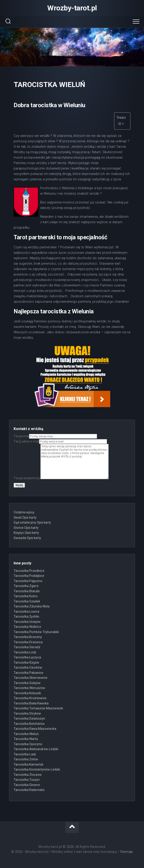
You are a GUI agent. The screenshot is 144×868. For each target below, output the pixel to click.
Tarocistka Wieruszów (29, 688)
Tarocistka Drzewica (28, 642)
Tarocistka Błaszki (27, 591)
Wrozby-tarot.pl (72, 8)
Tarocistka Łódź (25, 652)
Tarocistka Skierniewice (31, 678)
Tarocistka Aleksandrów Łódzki (36, 749)
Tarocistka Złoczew (28, 775)
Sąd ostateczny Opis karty (32, 522)
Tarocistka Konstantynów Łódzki (37, 769)
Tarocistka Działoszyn (29, 718)
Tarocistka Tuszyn (27, 780)
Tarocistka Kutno (26, 596)
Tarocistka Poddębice (29, 576)
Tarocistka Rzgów (26, 662)
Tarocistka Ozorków (28, 667)
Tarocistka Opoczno (28, 744)
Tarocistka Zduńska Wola (32, 606)
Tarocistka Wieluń (26, 734)
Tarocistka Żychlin (26, 617)
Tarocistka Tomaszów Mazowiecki (38, 708)
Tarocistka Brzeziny (28, 637)
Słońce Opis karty (26, 528)
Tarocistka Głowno (27, 785)
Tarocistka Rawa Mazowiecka (35, 729)
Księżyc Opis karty (26, 533)
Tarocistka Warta (26, 739)
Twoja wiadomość (61, 478)
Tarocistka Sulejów (27, 683)
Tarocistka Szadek (27, 601)
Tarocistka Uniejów (27, 622)
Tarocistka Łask (25, 754)
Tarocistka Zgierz (26, 586)
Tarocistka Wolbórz (27, 627)
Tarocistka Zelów (26, 759)
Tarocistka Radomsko (29, 790)
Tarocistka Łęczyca (27, 657)
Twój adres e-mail (60, 441)
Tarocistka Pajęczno (28, 581)
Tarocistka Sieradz (27, 647)
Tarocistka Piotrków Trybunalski (36, 632)
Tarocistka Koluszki (27, 693)
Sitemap (126, 852)
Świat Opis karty (25, 517)
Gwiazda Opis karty (27, 538)
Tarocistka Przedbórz (29, 571)
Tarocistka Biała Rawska (31, 703)
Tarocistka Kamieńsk (28, 764)
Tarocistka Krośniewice (30, 698)
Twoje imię (55, 436)
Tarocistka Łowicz (27, 612)
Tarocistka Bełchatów (29, 724)
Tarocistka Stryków (27, 713)
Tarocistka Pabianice (28, 673)
